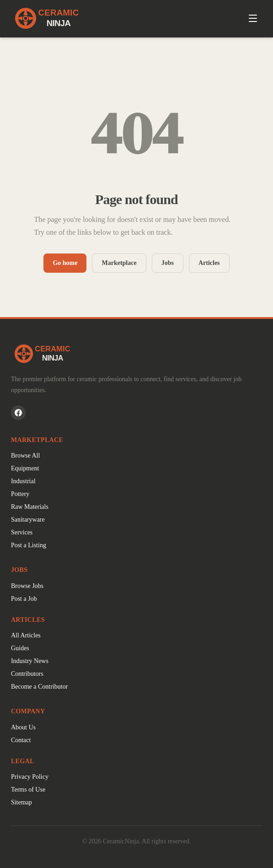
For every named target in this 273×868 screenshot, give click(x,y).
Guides (20, 648)
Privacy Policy (30, 777)
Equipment (25, 468)
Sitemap (21, 802)
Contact (21, 740)
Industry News (30, 661)
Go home (65, 263)
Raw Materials (30, 507)
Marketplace (119, 263)
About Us (23, 727)
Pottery (20, 494)
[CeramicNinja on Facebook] (18, 413)
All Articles (26, 635)
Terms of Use (28, 790)
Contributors (27, 674)
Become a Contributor (39, 687)
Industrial (23, 481)
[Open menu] (253, 18)
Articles (209, 263)
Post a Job (24, 599)
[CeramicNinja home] (136, 354)
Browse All (25, 456)
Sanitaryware (28, 520)
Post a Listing (29, 545)
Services (22, 532)
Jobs (168, 263)
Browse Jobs (27, 586)
